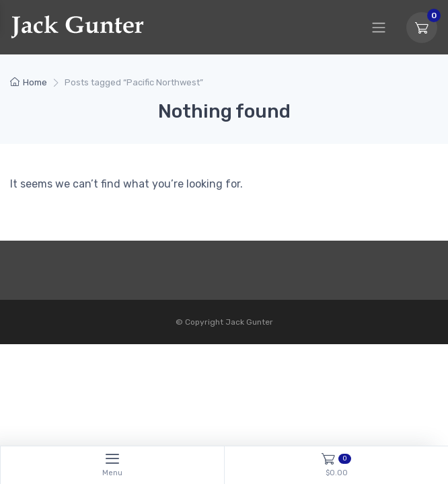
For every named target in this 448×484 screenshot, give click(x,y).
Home (35, 82)
